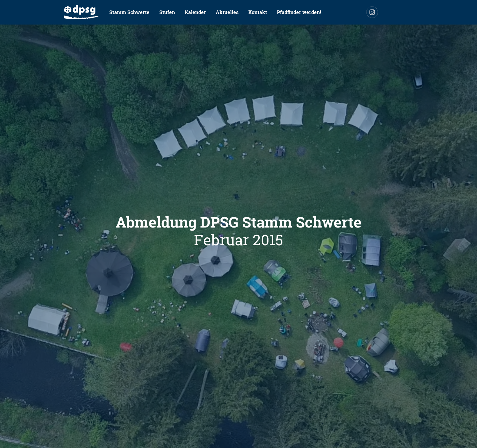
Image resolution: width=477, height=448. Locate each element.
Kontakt (258, 12)
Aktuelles (227, 12)
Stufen (167, 12)
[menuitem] (82, 12)
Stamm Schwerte (129, 12)
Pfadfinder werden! (299, 12)
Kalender (195, 12)
